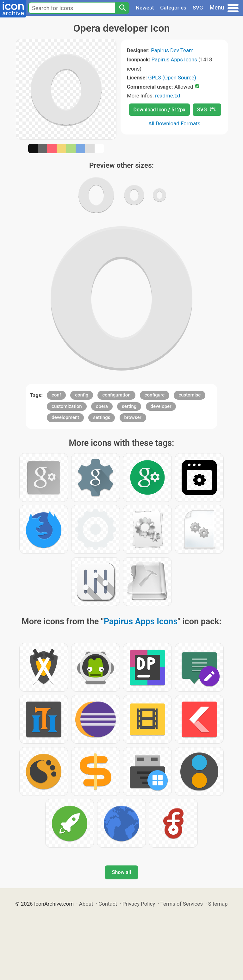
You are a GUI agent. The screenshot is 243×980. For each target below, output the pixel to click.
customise (190, 395)
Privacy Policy (139, 904)
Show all (121, 872)
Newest (145, 8)
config (82, 395)
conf (56, 395)
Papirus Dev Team (172, 50)
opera (102, 406)
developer (161, 406)
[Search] (122, 8)
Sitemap (218, 904)
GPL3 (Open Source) (172, 78)
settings (102, 417)
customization (67, 406)
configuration (116, 395)
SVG (198, 8)
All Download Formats (174, 123)
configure (155, 395)
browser (133, 417)
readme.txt (168, 96)
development (65, 417)
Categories (173, 8)
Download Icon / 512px (159, 110)
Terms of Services (182, 904)
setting (129, 406)
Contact (108, 904)
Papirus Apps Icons (174, 59)
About (86, 904)
